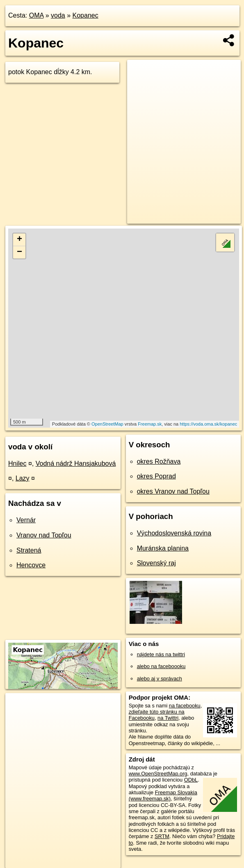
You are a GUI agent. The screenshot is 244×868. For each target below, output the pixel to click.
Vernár (26, 520)
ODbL (191, 780)
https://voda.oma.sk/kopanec (208, 424)
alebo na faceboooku (161, 666)
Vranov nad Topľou (44, 535)
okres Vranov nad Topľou (173, 491)
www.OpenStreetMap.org (158, 774)
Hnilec (17, 463)
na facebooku (185, 706)
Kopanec (86, 15)
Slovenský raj (156, 563)
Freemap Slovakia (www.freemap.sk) (163, 795)
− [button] (19, 252)
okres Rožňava (159, 461)
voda (58, 15)
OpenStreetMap (107, 424)
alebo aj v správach (160, 679)
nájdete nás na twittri (161, 654)
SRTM (162, 836)
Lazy (23, 478)
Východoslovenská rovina (174, 533)
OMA (36, 15)
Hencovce (31, 565)
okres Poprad (156, 476)
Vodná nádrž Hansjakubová (76, 463)
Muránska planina (163, 548)
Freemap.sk (150, 424)
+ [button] (19, 240)
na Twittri (168, 718)
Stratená (29, 550)
